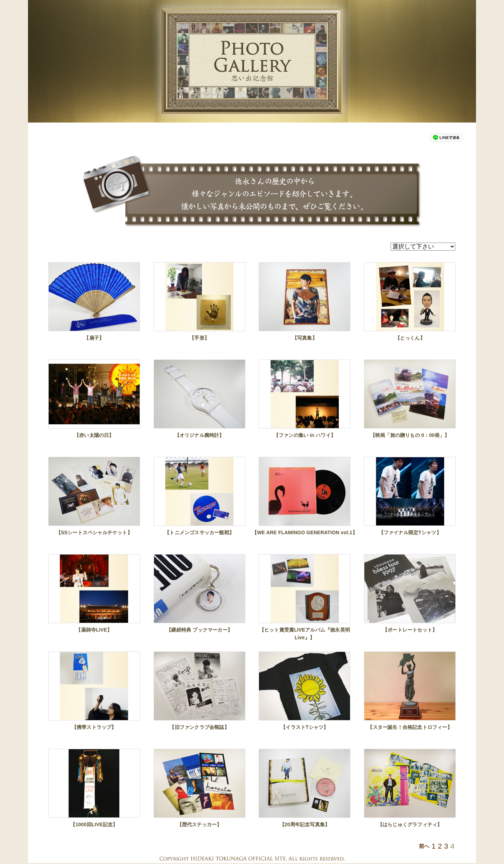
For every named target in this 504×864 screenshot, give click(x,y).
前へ (424, 846)
